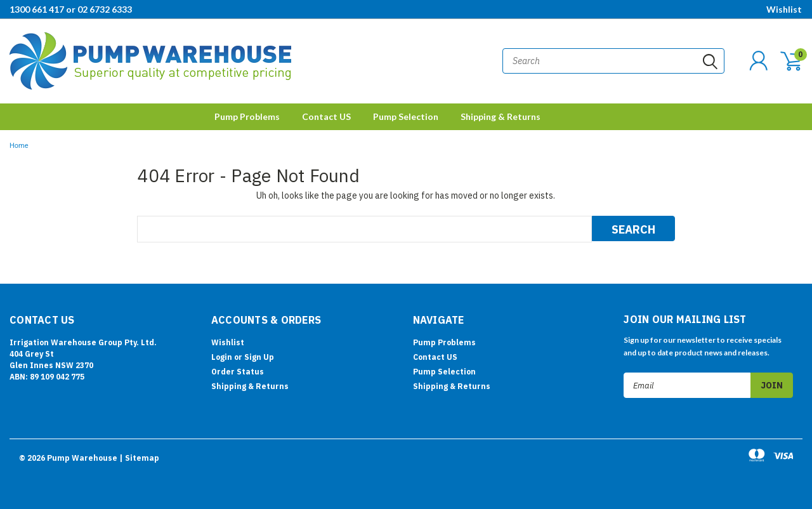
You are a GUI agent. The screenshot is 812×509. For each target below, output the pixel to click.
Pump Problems (247, 116)
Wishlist (784, 9)
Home (19, 146)
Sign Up (259, 357)
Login (222, 357)
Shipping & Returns (501, 116)
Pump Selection (406, 116)
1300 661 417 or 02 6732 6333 (71, 9)
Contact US (326, 116)
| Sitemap (139, 458)
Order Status (238, 372)
